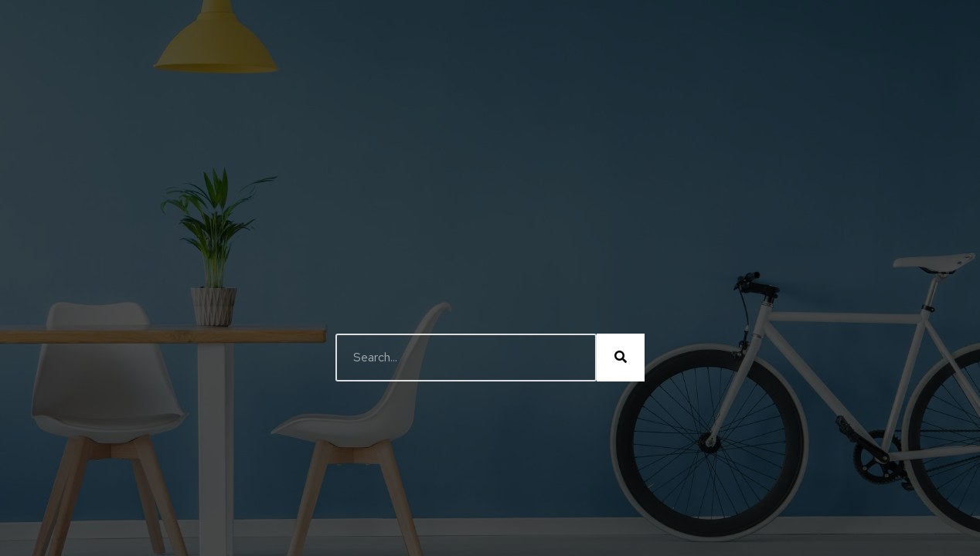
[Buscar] (621, 358)
